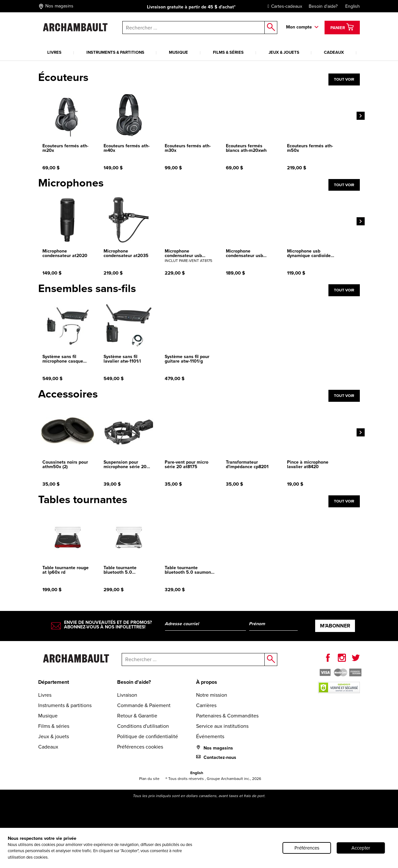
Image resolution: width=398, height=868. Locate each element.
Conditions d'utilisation (143, 726)
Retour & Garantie (137, 716)
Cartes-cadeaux (283, 6)
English (353, 6)
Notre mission (212, 695)
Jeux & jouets (284, 52)
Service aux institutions (222, 726)
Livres (54, 52)
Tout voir (344, 79)
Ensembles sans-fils (87, 288)
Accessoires (68, 394)
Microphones (71, 183)
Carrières (206, 705)
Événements (210, 736)
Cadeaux (334, 52)
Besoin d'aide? (323, 6)
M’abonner (335, 626)
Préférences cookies (140, 747)
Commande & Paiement (144, 705)
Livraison (127, 695)
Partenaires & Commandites (227, 716)
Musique (178, 52)
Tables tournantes (83, 500)
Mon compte (299, 27)
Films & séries (228, 52)
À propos (207, 682)
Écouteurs (63, 77)
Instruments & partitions (115, 52)
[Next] (361, 114)
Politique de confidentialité (148, 736)
